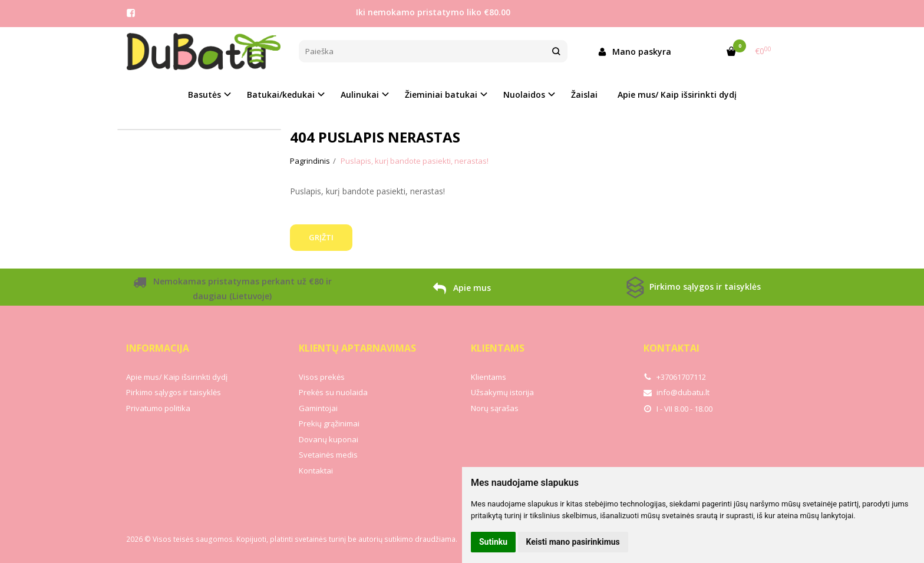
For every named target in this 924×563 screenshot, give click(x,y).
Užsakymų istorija (502, 392)
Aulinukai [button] (360, 95)
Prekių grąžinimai (329, 423)
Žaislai (584, 95)
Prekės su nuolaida (333, 392)
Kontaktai (316, 471)
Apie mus (462, 290)
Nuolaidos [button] (524, 95)
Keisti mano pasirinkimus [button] (573, 542)
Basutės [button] (204, 95)
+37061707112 (675, 377)
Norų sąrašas (495, 408)
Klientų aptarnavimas (357, 348)
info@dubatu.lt (676, 392)
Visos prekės (322, 377)
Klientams (498, 348)
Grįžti (321, 237)
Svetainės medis (328, 455)
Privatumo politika (158, 408)
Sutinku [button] (493, 542)
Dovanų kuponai (329, 439)
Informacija (158, 348)
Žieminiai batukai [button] (441, 95)
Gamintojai (318, 408)
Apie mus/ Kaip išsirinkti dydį (677, 95)
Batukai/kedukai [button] (281, 95)
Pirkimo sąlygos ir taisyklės (692, 287)
